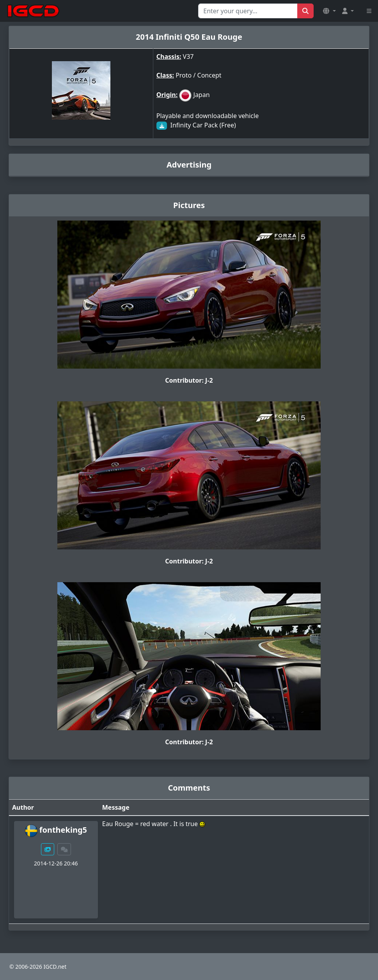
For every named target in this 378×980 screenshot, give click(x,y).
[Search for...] (248, 11)
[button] (329, 11)
